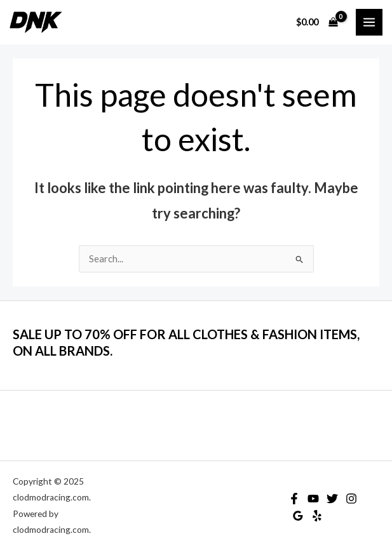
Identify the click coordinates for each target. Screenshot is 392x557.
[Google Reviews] (298, 516)
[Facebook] (294, 499)
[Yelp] (317, 516)
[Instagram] (351, 499)
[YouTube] (313, 499)
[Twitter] (332, 499)
